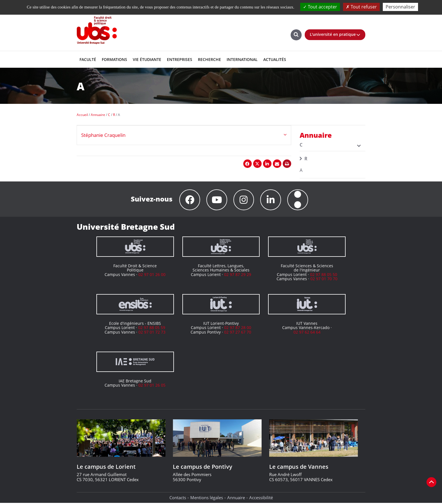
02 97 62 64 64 (307, 333)
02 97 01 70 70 (324, 280)
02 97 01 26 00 (152, 275)
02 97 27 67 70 (238, 333)
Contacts (178, 498)
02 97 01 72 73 (152, 333)
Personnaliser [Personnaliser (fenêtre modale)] (400, 7)
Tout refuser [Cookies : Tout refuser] (361, 7)
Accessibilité (261, 498)
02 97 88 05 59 (152, 328)
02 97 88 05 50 (324, 275)
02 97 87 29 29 (238, 275)
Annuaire (236, 498)
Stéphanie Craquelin (103, 135)
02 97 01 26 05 (152, 386)
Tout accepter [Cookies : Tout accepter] (320, 7)
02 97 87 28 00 (238, 328)
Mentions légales (207, 498)
